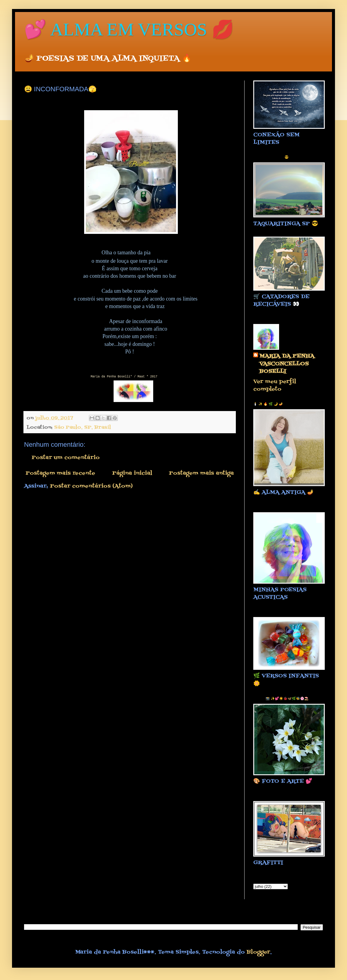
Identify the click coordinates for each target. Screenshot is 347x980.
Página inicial (132, 473)
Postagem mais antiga (201, 473)
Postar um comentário (66, 458)
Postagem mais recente (60, 473)
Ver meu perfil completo (275, 386)
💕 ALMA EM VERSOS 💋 (129, 29)
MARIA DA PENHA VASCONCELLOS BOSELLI (287, 364)
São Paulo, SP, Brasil (82, 427)
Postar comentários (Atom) (91, 486)
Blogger (258, 952)
